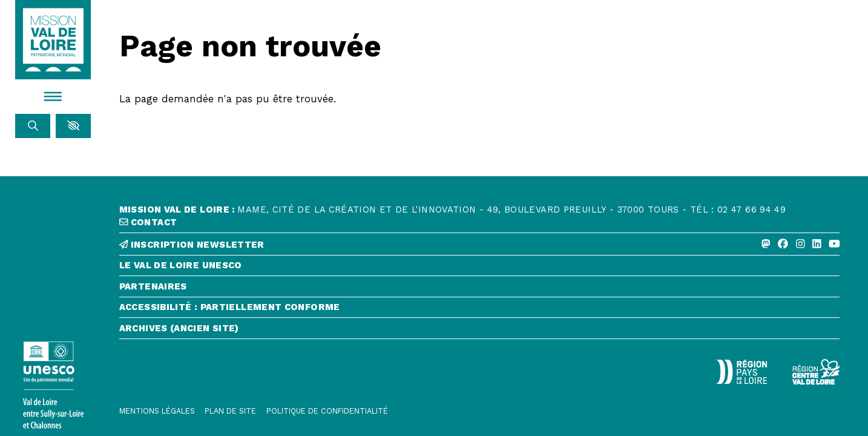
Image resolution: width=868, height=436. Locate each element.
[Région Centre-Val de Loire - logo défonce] (816, 372)
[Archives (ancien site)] (480, 331)
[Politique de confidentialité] (327, 411)
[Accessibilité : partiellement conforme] (480, 310)
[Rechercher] (33, 126)
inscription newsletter (192, 245)
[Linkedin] (817, 244)
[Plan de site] (230, 411)
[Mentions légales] (157, 411)
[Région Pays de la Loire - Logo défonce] (741, 372)
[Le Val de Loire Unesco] (480, 268)
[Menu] (53, 96)
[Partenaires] (480, 289)
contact (148, 223)
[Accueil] (53, 40)
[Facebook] (783, 244)
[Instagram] (801, 244)
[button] (73, 126)
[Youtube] (834, 244)
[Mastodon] (766, 244)
